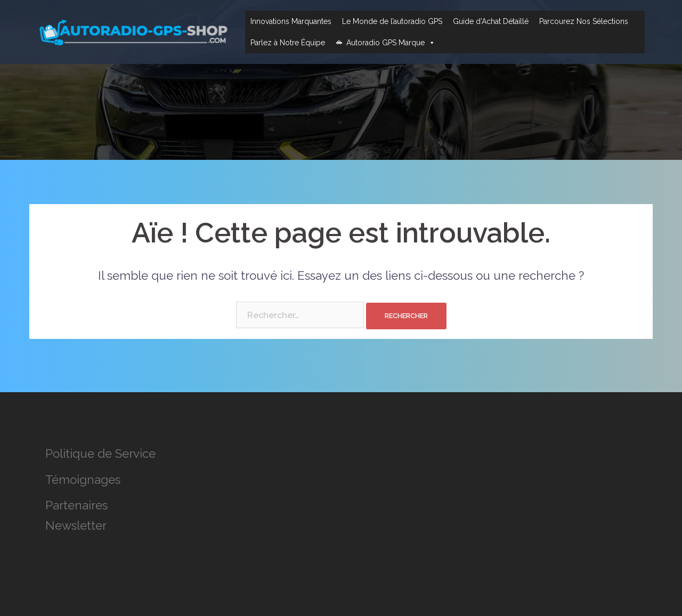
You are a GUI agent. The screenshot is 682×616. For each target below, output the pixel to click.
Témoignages (83, 480)
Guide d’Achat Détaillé (491, 21)
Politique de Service (100, 453)
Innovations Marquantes (291, 21)
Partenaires (76, 505)
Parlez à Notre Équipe (288, 43)
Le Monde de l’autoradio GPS (392, 21)
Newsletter (76, 525)
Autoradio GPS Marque (391, 43)
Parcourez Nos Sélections (584, 21)
